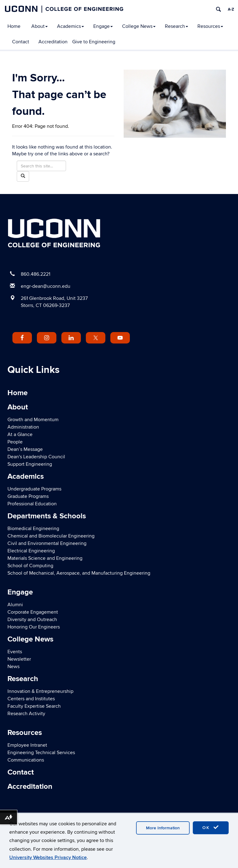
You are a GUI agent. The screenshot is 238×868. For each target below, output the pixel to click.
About (40, 26)
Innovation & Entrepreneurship (40, 691)
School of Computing (30, 566)
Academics (71, 26)
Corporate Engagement (33, 612)
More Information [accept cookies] (163, 828)
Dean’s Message (25, 449)
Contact (21, 42)
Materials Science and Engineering (45, 558)
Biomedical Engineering (33, 529)
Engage (103, 26)
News (13, 667)
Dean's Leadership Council (36, 457)
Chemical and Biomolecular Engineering (51, 536)
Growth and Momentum (33, 420)
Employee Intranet (27, 745)
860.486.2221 (35, 274)
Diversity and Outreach (32, 620)
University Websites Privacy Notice (48, 857)
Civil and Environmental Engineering (47, 543)
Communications (26, 760)
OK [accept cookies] (211, 827)
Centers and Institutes (31, 699)
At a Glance (20, 434)
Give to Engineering (94, 42)
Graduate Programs (28, 496)
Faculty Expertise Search (34, 706)
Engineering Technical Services (41, 753)
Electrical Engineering (31, 551)
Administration (23, 427)
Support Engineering (30, 464)
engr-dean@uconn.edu (46, 286)
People (15, 442)
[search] (218, 9)
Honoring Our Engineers (34, 627)
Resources (210, 26)
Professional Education (32, 504)
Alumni (15, 605)
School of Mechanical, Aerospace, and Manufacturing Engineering (79, 573)
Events (15, 652)
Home (14, 26)
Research (176, 26)
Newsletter (19, 659)
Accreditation (53, 42)
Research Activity (26, 714)
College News (139, 26)
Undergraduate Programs (34, 489)
